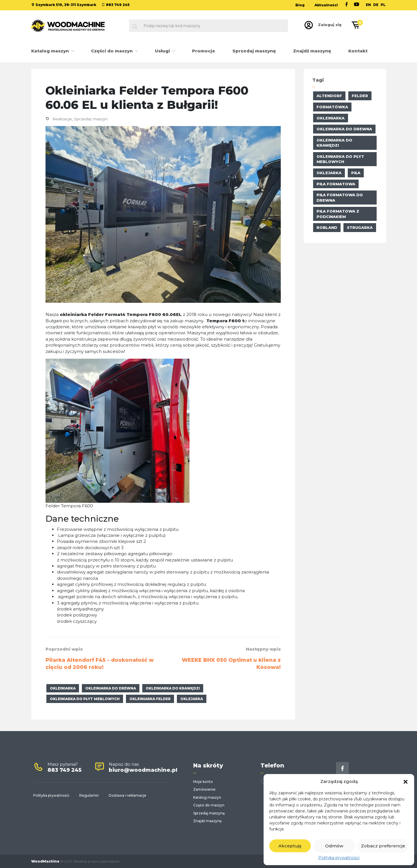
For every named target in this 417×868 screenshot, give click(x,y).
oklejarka (192, 699)
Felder (360, 96)
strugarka (360, 227)
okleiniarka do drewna (111, 688)
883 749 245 (118, 5)
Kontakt (358, 51)
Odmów (334, 846)
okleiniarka (63, 688)
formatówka (332, 107)
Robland (327, 227)
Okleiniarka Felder (150, 699)
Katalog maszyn (51, 51)
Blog (300, 5)
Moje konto (203, 782)
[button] (406, 781)
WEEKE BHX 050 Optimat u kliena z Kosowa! (231, 664)
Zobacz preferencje (383, 846)
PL (383, 5)
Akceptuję (290, 846)
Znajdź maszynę (312, 51)
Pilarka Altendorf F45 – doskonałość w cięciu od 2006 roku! (100, 664)
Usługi (163, 51)
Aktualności (326, 5)
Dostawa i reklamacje (128, 795)
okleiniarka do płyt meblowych (85, 699)
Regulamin (89, 795)
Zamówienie (204, 789)
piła (356, 173)
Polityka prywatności (339, 858)
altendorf (329, 96)
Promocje (204, 51)
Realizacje (62, 119)
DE (376, 5)
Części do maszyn (112, 51)
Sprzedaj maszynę (254, 51)
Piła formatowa (336, 184)
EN (368, 5)
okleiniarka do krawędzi (173, 688)
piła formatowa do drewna (340, 198)
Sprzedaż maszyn (91, 119)
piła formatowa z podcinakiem (338, 214)
